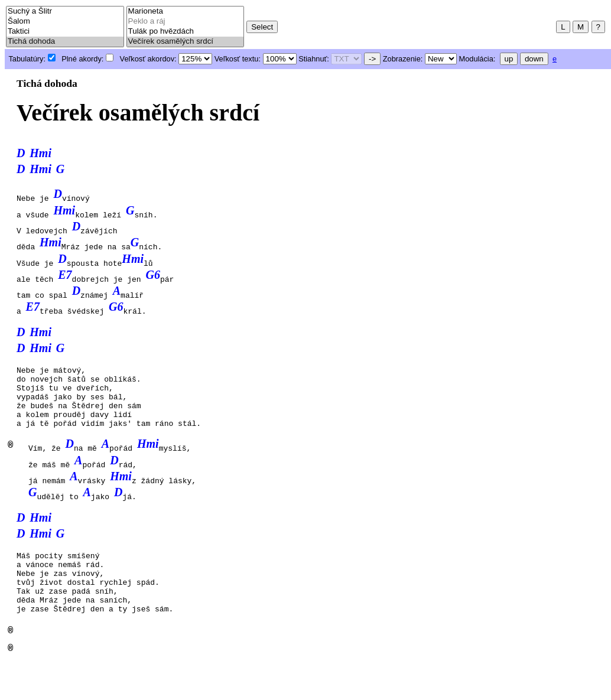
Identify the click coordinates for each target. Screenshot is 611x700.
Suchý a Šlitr (65, 12)
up (509, 59)
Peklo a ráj (186, 22)
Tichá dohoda (65, 42)
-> (372, 59)
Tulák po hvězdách (186, 32)
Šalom (65, 22)
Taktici (65, 32)
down (534, 59)
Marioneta (186, 12)
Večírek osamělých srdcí (186, 42)
